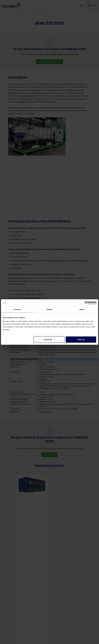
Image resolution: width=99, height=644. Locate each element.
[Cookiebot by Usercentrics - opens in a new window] (86, 303)
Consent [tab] (17, 309)
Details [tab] (50, 309)
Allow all (81, 339)
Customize (49, 339)
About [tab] (82, 309)
